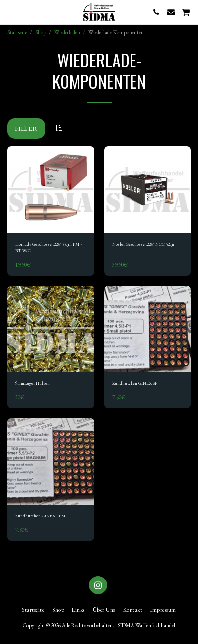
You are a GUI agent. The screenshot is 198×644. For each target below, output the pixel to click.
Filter (26, 129)
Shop (41, 32)
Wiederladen (67, 32)
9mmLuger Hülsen (33, 383)
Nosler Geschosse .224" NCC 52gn (143, 244)
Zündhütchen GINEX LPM (40, 516)
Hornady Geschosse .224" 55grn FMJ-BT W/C (49, 247)
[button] (11, 12)
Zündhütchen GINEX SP (135, 383)
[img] (51, 190)
